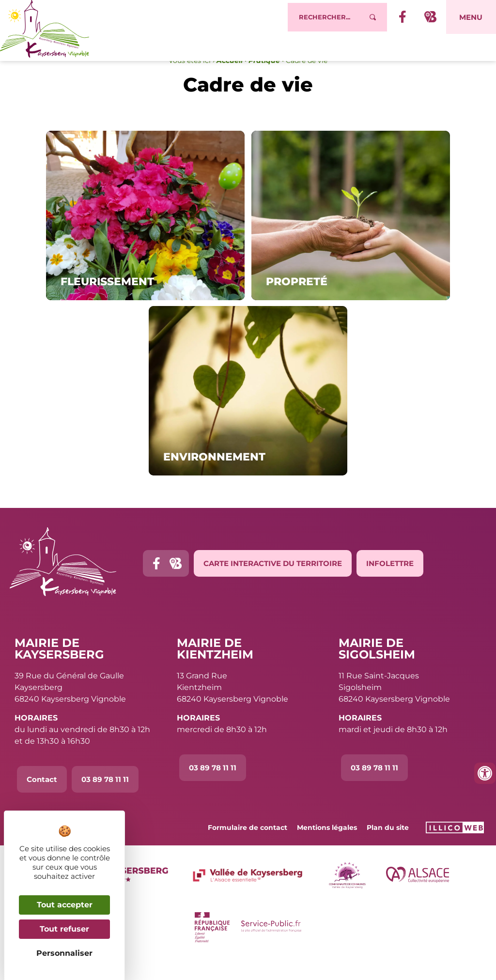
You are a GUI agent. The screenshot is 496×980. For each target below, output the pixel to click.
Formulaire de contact (248, 847)
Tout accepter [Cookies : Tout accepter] (65, 905)
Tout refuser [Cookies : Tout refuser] (64, 929)
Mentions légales (327, 847)
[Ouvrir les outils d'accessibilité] (485, 773)
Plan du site (388, 847)
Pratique (264, 80)
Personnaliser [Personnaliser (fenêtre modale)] (64, 953)
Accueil (230, 80)
